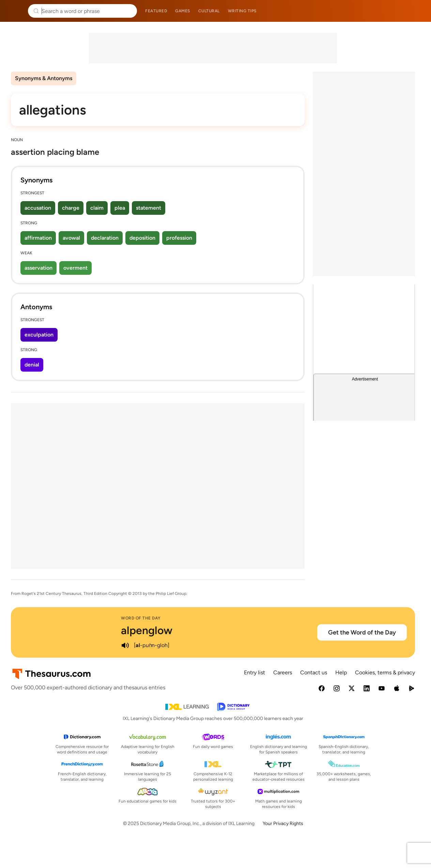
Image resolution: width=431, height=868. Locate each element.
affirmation (38, 238)
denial (32, 365)
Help (341, 672)
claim (97, 208)
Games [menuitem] (183, 11)
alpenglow (147, 630)
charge (71, 208)
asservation (39, 268)
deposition (142, 238)
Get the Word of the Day (362, 632)
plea (120, 208)
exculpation (39, 335)
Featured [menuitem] (156, 11)
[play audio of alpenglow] (125, 645)
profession (179, 238)
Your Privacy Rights (283, 824)
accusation (38, 208)
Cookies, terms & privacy (385, 672)
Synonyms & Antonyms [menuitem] (44, 78)
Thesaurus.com (15, 11)
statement (149, 208)
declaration (105, 238)
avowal (71, 238)
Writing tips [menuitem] (242, 11)
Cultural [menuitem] (209, 11)
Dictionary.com (416, 11)
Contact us (314, 672)
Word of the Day (141, 618)
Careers (283, 672)
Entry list (255, 672)
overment (75, 268)
